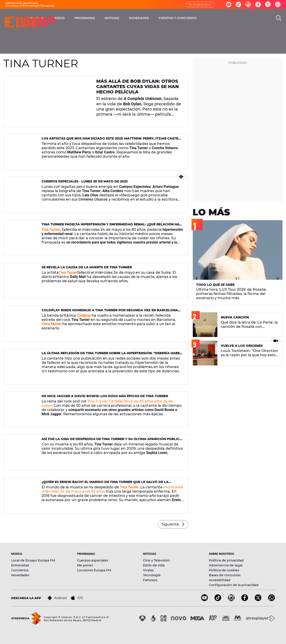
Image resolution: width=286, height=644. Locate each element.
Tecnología (152, 575)
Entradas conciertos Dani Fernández (30, 6)
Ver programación (200, 4)
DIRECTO (79, 18)
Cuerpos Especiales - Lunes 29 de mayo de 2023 (85, 181)
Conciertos (20, 570)
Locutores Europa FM (94, 570)
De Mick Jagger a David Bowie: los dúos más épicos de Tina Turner (105, 396)
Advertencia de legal (226, 565)
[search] (279, 18)
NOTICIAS (155, 18)
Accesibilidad (220, 580)
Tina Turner (68, 272)
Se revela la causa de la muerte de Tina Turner (87, 267)
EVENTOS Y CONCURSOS (221, 18)
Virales (148, 570)
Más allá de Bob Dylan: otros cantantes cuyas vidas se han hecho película (138, 87)
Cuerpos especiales (93, 560)
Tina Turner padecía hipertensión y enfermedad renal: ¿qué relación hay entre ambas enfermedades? (111, 226)
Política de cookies (224, 570)
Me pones (85, 565)
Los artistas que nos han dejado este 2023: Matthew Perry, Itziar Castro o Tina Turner (111, 140)
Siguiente (170, 524)
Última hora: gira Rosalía (22, 3)
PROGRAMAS (128, 18)
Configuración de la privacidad (234, 585)
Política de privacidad (226, 560)
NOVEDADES (182, 18)
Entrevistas (20, 565)
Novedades (20, 575)
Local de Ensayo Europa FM (33, 560)
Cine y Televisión (156, 560)
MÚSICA (102, 18)
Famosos (150, 580)
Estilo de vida (154, 565)
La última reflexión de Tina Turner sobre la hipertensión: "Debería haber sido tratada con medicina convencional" (112, 355)
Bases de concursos (225, 575)
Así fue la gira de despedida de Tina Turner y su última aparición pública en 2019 (112, 441)
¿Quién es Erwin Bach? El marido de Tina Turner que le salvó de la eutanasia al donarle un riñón (105, 484)
